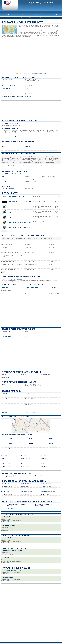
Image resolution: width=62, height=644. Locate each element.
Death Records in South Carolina (43, 503)
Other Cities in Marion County (18, 473)
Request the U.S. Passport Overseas (44, 507)
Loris (22, 466)
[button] (14, 420)
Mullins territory (12, 391)
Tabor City (44, 461)
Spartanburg (24, 492)
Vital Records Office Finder (8, 14)
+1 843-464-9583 (29, 86)
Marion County (32, 18)
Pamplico (3, 466)
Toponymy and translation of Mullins (22, 372)
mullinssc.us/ (28, 91)
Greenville (44, 486)
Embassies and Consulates (54, 14)
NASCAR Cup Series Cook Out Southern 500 (20, 202)
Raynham (44, 469)
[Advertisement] (31, 55)
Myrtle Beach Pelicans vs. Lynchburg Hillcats (20, 207)
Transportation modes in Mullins (19, 382)
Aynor (51, 449)
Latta (43, 456)
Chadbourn (24, 469)
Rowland (43, 464)
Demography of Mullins (15, 171)
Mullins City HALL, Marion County (19, 77)
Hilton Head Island (46, 492)
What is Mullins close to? (16, 417)
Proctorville (4, 464)
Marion (27, 149)
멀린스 (27, 374)
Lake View (23, 434)
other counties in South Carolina (37, 149)
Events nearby (10, 193)
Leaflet (31, 432)
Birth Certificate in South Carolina (15, 503)
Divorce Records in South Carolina (44, 504)
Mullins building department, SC (19, 154)
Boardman (44, 466)
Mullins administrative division (18, 141)
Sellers (11, 438)
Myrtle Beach (4, 494)
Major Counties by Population (37, 14)
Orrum (23, 464)
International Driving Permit (13, 507)
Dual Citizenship (11, 508)
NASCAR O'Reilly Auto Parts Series (18, 197)
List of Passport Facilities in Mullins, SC (23, 235)
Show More (4, 231)
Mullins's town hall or (11, 167)
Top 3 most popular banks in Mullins (21, 276)
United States (28, 144)
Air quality (8, 186)
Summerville (4, 489)
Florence (3, 492)
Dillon (43, 458)
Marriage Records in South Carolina (16, 504)
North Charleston (45, 484)
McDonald (4, 469)
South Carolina (24, 18)
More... (3, 272)
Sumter (43, 489)
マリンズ (9, 374)
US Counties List (22, 14)
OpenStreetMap (41, 432)
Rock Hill (23, 486)
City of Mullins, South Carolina (41, 3)
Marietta (30, 434)
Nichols (14, 434)
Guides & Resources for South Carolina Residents (28, 501)
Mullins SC (39, 18)
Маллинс (48, 375)
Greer (23, 494)
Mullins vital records (30, 96)
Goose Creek (24, 489)
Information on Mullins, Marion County (23, 22)
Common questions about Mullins (20, 120)
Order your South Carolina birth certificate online (36, 99)
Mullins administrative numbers (19, 329)
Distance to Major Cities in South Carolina (24, 481)
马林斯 (7, 377)
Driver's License (39, 506)
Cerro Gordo (4, 461)
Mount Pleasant (5, 486)
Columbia (23, 484)
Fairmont (23, 461)
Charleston (4, 484)
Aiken (43, 494)
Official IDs (9, 506)
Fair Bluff (23, 458)
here (45, 74)
